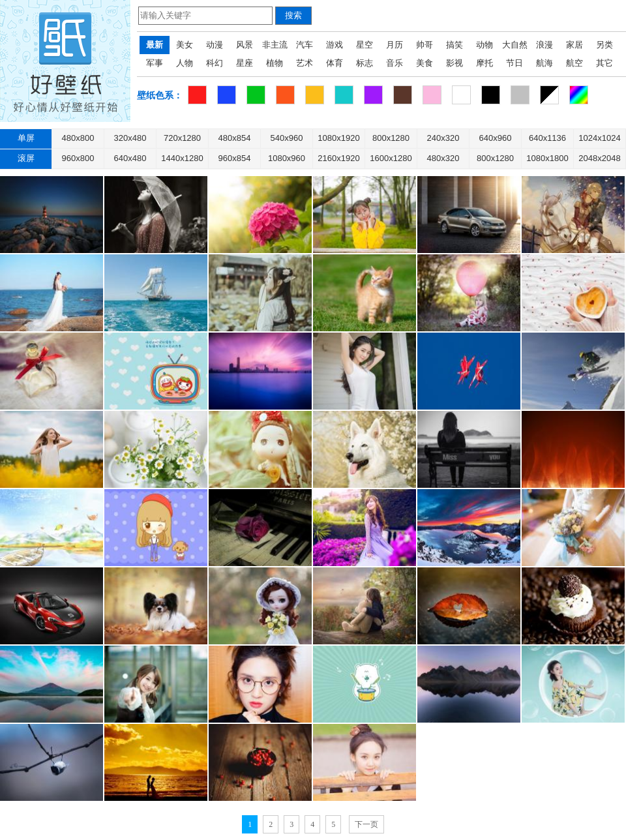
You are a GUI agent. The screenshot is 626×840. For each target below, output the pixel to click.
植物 (275, 63)
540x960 (287, 138)
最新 (155, 45)
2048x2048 (599, 158)
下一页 (366, 824)
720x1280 (182, 138)
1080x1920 (338, 138)
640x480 (130, 158)
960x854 (235, 158)
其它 (604, 63)
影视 (455, 63)
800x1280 (391, 138)
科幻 (215, 63)
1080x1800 (547, 158)
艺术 (305, 63)
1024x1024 (599, 138)
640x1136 (547, 138)
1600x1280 (391, 158)
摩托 (484, 63)
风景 (245, 45)
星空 (365, 45)
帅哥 (425, 45)
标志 (365, 63)
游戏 (335, 45)
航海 (544, 63)
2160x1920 (338, 158)
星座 (245, 63)
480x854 (235, 138)
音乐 (395, 63)
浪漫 (544, 45)
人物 (185, 63)
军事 (155, 63)
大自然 (515, 45)
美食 (425, 63)
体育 (335, 63)
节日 (514, 63)
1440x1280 (182, 158)
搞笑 (455, 45)
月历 (395, 45)
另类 (604, 45)
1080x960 (287, 158)
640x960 (496, 138)
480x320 (443, 158)
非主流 (275, 45)
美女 (185, 45)
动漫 (215, 45)
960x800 (78, 158)
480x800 (78, 138)
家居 (574, 45)
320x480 (130, 138)
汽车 (305, 45)
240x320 (443, 138)
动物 (484, 45)
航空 (574, 63)
